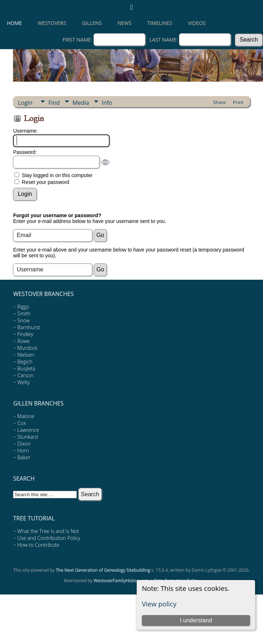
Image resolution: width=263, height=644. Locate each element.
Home (14, 23)
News (125, 23)
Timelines (160, 23)
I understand (196, 620)
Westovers (52, 23)
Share (220, 102)
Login (25, 103)
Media (81, 103)
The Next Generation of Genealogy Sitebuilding (103, 570)
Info (107, 103)
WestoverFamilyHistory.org (121, 581)
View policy (159, 604)
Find (54, 103)
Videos (197, 23)
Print (238, 102)
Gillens (92, 23)
